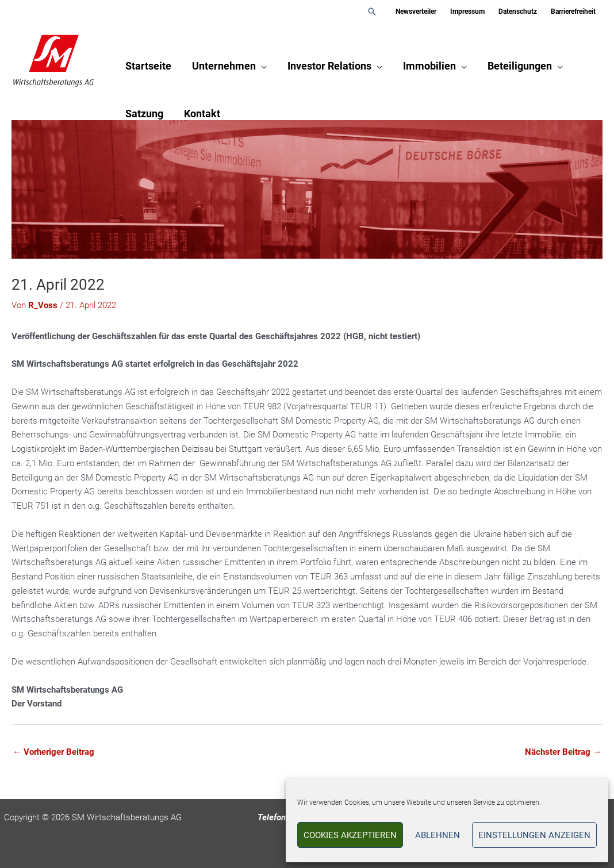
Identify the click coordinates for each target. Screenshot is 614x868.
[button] (372, 11)
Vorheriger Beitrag (53, 752)
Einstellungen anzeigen (534, 835)
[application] (261, 66)
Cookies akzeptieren (350, 835)
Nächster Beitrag (563, 752)
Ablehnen (438, 835)
